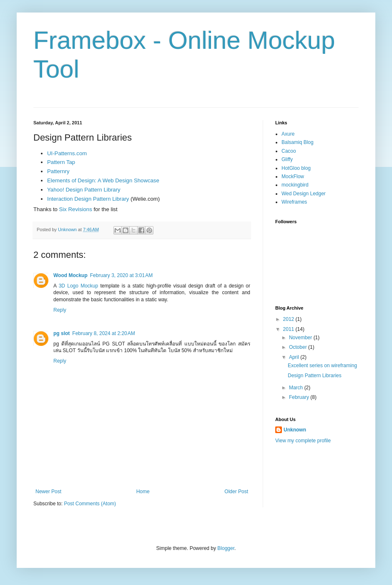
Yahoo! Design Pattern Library (84, 190)
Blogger (226, 548)
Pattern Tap (61, 162)
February (300, 397)
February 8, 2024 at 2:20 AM (103, 333)
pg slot (62, 333)
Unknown (295, 430)
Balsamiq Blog (298, 142)
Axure (288, 134)
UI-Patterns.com (67, 153)
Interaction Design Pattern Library (88, 199)
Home (143, 492)
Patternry (58, 171)
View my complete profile (303, 441)
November (301, 338)
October (299, 347)
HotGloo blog (296, 168)
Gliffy (287, 159)
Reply (60, 310)
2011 (289, 329)
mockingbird (295, 185)
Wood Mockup (70, 275)
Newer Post (48, 492)
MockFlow (293, 177)
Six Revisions (76, 209)
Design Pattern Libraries (315, 376)
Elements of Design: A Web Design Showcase (103, 180)
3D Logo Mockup (80, 286)
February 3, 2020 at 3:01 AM (121, 275)
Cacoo (289, 151)
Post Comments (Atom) (90, 504)
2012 (289, 319)
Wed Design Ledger (304, 194)
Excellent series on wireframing (322, 366)
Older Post (236, 492)
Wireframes (294, 202)
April (295, 357)
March (297, 388)
